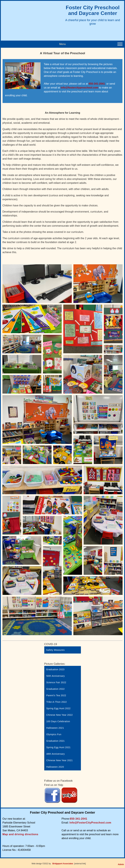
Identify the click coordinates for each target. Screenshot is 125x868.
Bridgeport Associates (63, 864)
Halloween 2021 (55, 728)
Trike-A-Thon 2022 (57, 702)
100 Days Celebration (58, 721)
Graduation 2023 (55, 669)
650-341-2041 (97, 84)
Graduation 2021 (56, 741)
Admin (121, 864)
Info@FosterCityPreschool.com (90, 823)
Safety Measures (55, 650)
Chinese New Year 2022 (60, 715)
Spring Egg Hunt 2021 (59, 747)
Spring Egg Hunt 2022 (59, 708)
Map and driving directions (20, 834)
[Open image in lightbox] (37, 284)
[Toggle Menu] (120, 44)
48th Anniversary (56, 754)
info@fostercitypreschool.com (80, 88)
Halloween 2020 (55, 767)
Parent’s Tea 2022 (56, 695)
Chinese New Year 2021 (60, 760)
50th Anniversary (56, 676)
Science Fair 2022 (56, 682)
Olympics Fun (54, 734)
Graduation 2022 (56, 689)
